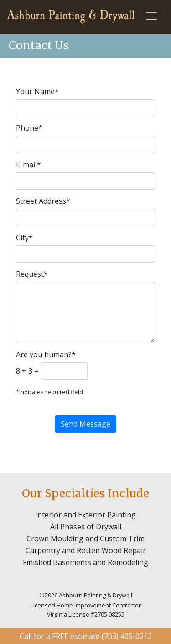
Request (32, 274)
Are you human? (46, 354)
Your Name (37, 91)
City (24, 238)
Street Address (43, 201)
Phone (29, 128)
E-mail (28, 164)
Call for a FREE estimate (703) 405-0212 (86, 636)
